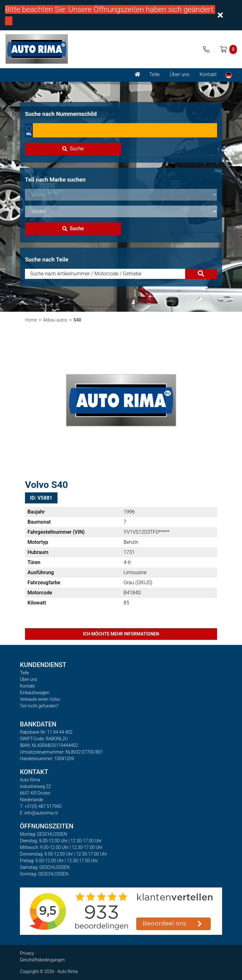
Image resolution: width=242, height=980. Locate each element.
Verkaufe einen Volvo (40, 699)
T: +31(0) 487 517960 (41, 806)
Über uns (180, 74)
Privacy (27, 953)
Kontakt (208, 74)
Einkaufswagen (35, 693)
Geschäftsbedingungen (42, 960)
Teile (154, 74)
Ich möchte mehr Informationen (121, 634)
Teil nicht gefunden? (39, 706)
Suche (73, 149)
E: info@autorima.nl (39, 813)
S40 (77, 320)
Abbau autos (55, 320)
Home (31, 320)
